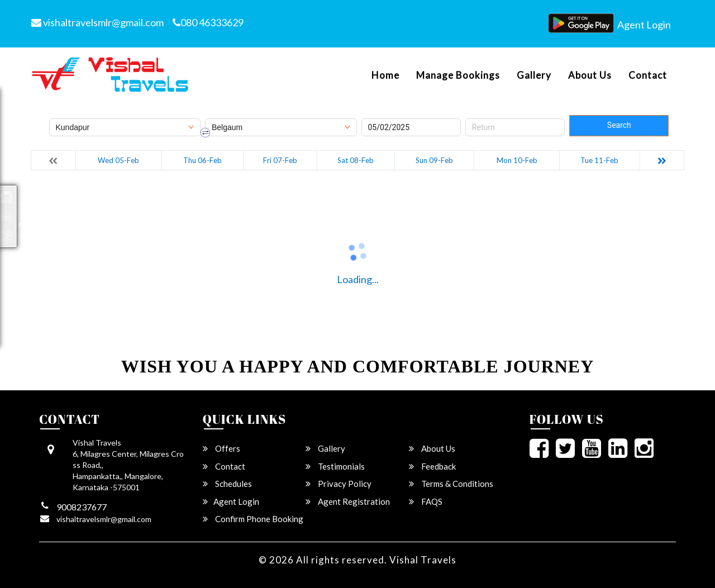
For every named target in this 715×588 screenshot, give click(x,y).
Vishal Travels (423, 560)
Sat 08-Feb (356, 160)
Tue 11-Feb (599, 160)
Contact (648, 75)
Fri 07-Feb (280, 160)
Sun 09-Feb (434, 160)
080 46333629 (208, 22)
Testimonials (335, 466)
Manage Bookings (458, 75)
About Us (590, 75)
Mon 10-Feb (517, 160)
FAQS (426, 501)
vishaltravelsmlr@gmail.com (97, 22)
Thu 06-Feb (202, 160)
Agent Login (644, 25)
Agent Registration (348, 501)
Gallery (534, 75)
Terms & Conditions (451, 484)
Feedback (432, 466)
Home (385, 75)
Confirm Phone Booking (253, 519)
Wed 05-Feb (118, 160)
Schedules (227, 484)
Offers (221, 448)
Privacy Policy (339, 484)
